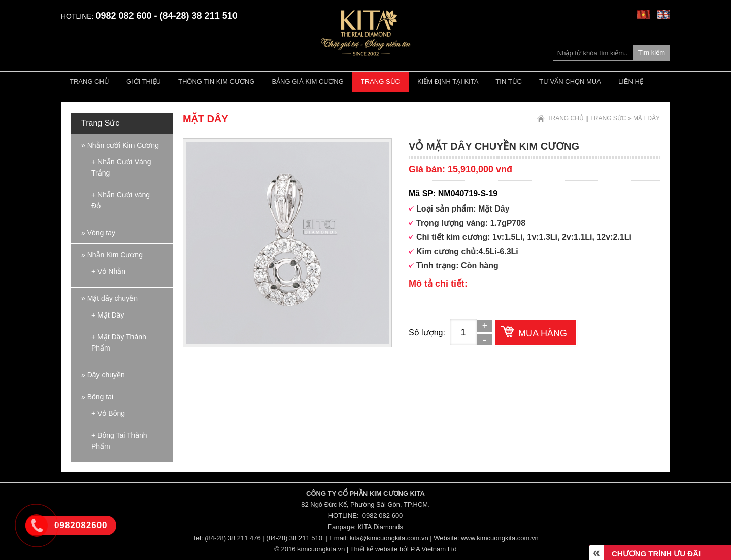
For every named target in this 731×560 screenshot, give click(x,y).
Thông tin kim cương (216, 81)
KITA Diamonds (380, 527)
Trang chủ (89, 81)
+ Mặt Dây (108, 315)
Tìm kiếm (652, 52)
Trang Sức (380, 81)
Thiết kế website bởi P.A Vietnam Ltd (404, 549)
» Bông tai (97, 397)
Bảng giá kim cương (307, 81)
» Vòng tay (98, 233)
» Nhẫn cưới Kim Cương (120, 145)
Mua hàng (543, 333)
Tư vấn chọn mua (570, 81)
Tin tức (509, 81)
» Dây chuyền (103, 375)
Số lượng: (427, 332)
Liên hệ (631, 81)
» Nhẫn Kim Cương (112, 255)
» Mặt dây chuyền (109, 298)
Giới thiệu (144, 81)
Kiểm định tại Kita (448, 81)
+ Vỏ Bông (108, 413)
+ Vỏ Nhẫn (108, 271)
